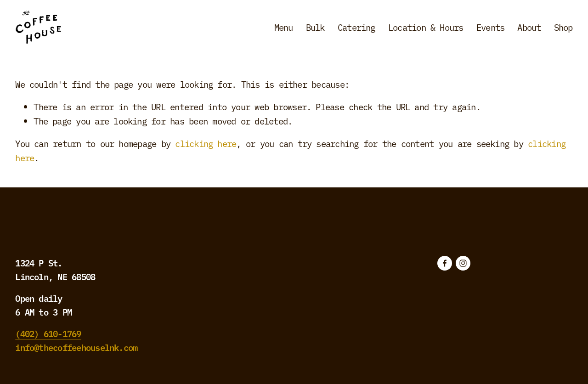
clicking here (206, 143)
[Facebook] (445, 263)
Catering (356, 27)
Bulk (315, 27)
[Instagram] (463, 263)
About (529, 27)
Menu (284, 27)
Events (490, 27)
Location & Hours (426, 27)
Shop (563, 27)
